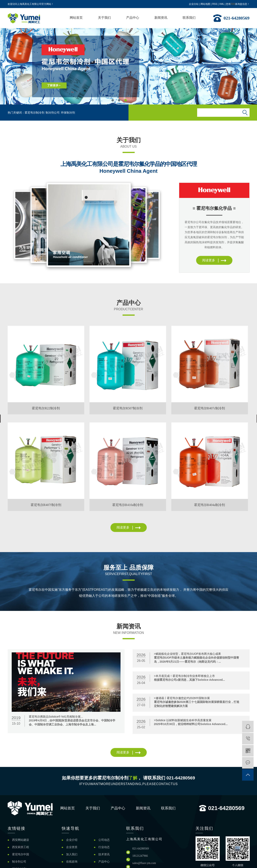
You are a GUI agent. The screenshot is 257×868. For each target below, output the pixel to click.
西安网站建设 (21, 840)
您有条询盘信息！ (238, 4)
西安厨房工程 (21, 847)
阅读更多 (214, 260)
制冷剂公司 (53, 113)
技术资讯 (104, 854)
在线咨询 (72, 862)
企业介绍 (72, 840)
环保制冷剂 (68, 113)
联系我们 (189, 18)
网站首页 (76, 18)
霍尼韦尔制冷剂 (34, 113)
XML (222, 4)
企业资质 (72, 847)
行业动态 (104, 847)
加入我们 (72, 854)
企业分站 (194, 4)
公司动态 (104, 840)
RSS (215, 4)
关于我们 (104, 18)
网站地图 (205, 4)
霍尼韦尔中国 (21, 854)
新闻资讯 (161, 18)
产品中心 (133, 18)
